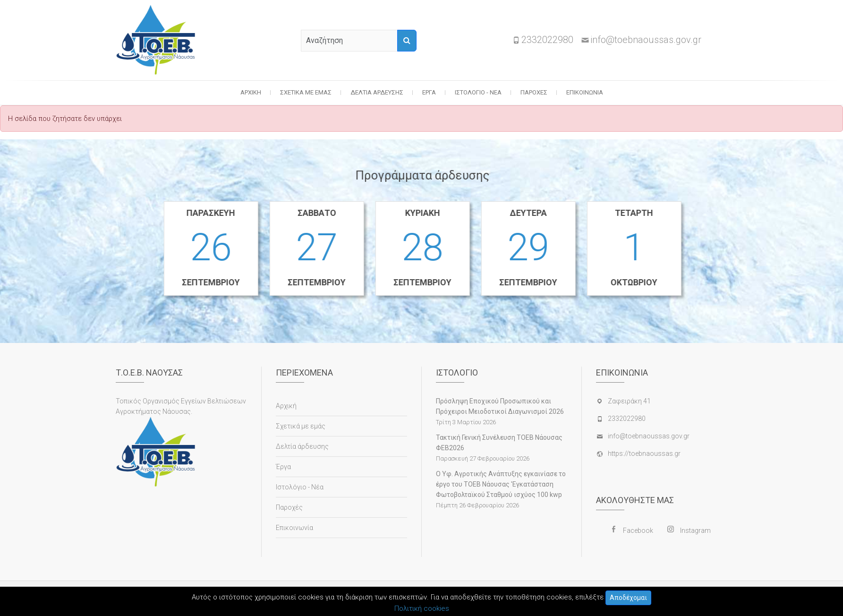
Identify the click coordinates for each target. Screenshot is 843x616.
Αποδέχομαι (628, 598)
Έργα (429, 92)
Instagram (695, 530)
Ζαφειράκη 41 (629, 401)
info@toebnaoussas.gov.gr (646, 40)
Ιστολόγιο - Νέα (478, 92)
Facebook (638, 530)
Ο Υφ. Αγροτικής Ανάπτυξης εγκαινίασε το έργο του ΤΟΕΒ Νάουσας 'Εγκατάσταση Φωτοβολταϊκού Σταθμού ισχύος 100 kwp (501, 484)
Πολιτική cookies (422, 608)
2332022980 (547, 40)
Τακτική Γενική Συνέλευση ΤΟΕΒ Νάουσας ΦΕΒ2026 (499, 443)
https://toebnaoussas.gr (644, 453)
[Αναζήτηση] (407, 41)
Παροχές (534, 92)
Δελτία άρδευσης (377, 92)
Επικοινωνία (585, 92)
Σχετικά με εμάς (306, 92)
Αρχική (251, 92)
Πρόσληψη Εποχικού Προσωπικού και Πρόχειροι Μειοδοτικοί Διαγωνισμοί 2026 (500, 406)
